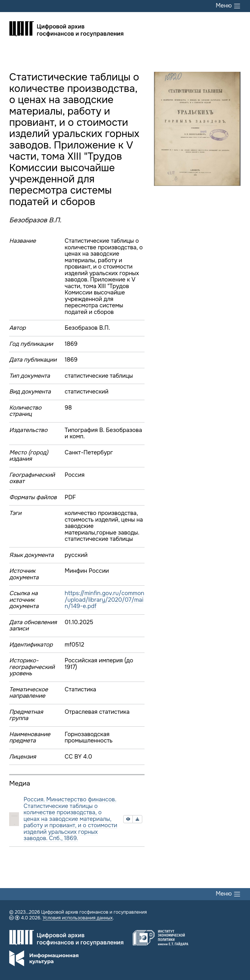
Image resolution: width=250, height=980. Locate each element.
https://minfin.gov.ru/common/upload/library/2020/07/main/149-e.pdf (104, 600)
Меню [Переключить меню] (228, 6)
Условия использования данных (78, 918)
